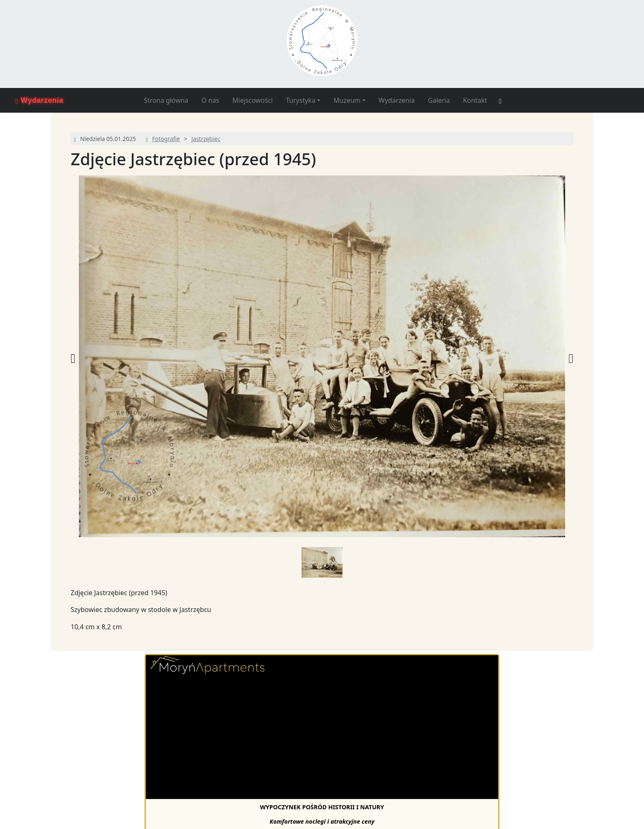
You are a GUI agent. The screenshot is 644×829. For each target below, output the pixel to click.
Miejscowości (253, 100)
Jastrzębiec (206, 139)
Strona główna (166, 100)
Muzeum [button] (347, 100)
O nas (210, 100)
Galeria (439, 100)
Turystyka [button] (301, 100)
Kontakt (475, 100)
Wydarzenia (397, 100)
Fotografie (166, 139)
